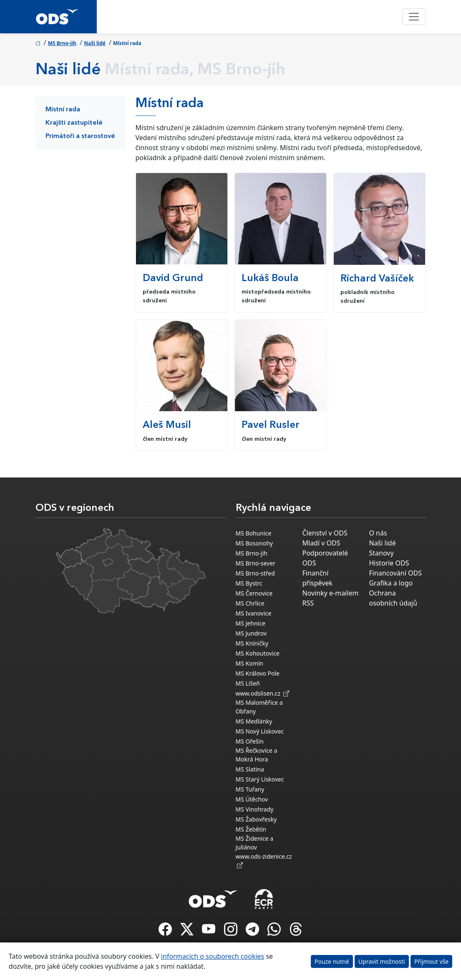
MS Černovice (254, 593)
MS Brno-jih (62, 43)
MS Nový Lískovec (260, 731)
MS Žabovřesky (256, 819)
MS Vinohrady (255, 809)
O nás (378, 533)
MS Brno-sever (256, 563)
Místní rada (63, 110)
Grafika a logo (391, 583)
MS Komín (250, 663)
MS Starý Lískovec (260, 779)
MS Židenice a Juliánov (255, 843)
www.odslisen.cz (263, 693)
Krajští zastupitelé (74, 123)
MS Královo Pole (258, 673)
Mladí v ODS (321, 543)
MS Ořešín (250, 741)
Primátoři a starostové (80, 136)
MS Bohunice (254, 533)
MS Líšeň (248, 683)
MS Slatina (250, 769)
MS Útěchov (252, 799)
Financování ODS (395, 573)
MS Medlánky (254, 721)
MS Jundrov (251, 633)
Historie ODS (389, 563)
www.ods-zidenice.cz (264, 861)
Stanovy (381, 553)
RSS (308, 603)
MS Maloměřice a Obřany (259, 707)
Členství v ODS (325, 533)
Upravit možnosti (382, 961)
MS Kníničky (252, 643)
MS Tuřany (250, 789)
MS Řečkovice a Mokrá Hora (257, 755)
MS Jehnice (251, 623)
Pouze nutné (332, 961)
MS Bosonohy (254, 543)
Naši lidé (95, 43)
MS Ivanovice (254, 613)
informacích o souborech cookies (213, 956)
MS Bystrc (249, 583)
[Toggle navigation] (414, 17)
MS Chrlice (250, 603)
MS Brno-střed (255, 573)
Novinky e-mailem (330, 593)
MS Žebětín (251, 829)
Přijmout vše (431, 961)
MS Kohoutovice (258, 653)
